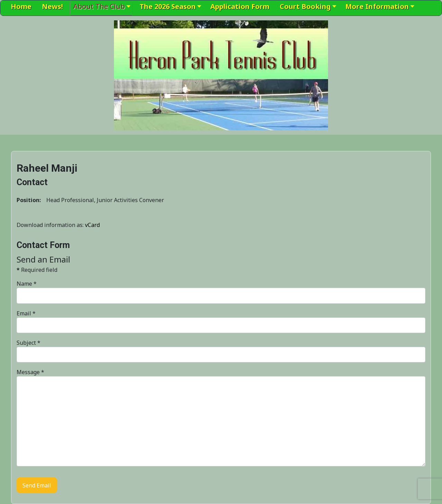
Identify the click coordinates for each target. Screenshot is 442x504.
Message (30, 372)
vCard (92, 225)
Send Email (37, 485)
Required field (37, 270)
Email (26, 313)
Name (27, 284)
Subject (28, 343)
